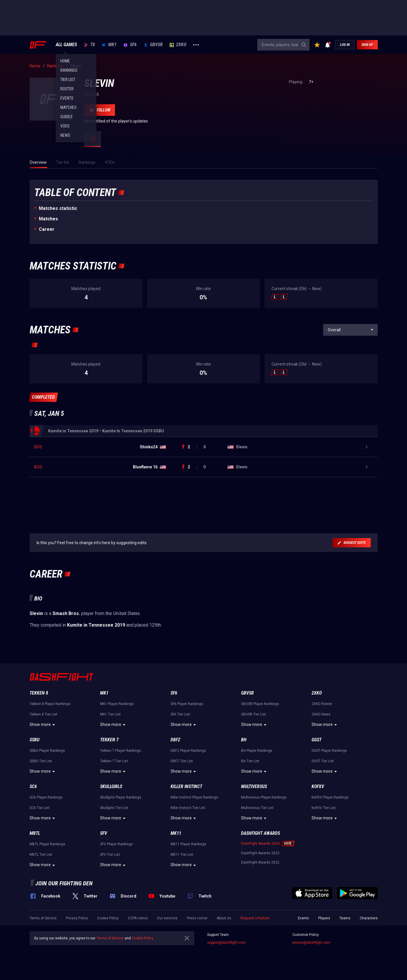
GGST (316, 740)
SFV (104, 833)
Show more (43, 725)
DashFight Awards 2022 (260, 862)
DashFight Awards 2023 (260, 853)
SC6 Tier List (40, 808)
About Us (224, 918)
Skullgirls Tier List (114, 808)
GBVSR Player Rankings (260, 704)
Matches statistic (58, 208)
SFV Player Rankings (116, 844)
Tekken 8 (39, 693)
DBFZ (175, 740)
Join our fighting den (64, 883)
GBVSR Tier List (254, 714)
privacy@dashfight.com (311, 943)
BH (244, 740)
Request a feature (255, 918)
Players (324, 918)
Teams (345, 918)
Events (303, 918)
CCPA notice (138, 918)
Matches (48, 219)
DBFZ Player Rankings (188, 751)
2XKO (178, 45)
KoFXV (318, 786)
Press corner (197, 918)
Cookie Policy (108, 918)
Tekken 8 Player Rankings (50, 704)
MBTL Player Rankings (47, 844)
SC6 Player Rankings (46, 797)
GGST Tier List (323, 761)
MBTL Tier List (41, 855)
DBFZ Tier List (182, 761)
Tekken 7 (109, 740)
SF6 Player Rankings (187, 704)
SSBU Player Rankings (47, 751)
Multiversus (254, 786)
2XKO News (321, 714)
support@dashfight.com (226, 943)
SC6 (33, 786)
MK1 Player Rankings (117, 704)
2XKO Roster (322, 704)
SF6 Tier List (180, 714)
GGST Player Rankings (329, 751)
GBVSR (153, 45)
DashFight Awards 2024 (260, 844)
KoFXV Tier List (324, 808)
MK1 (109, 45)
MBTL (35, 833)
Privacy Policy (77, 918)
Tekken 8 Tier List (44, 714)
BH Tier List (250, 761)
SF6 (130, 45)
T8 (89, 45)
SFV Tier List (110, 855)
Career (47, 229)
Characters (369, 918)
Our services (167, 918)
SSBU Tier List (41, 761)
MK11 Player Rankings (188, 844)
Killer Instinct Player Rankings (194, 797)
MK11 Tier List (182, 855)
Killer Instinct (186, 786)
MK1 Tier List (110, 714)
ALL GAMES (66, 45)
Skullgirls (111, 786)
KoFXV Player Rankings (330, 797)
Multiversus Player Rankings (264, 797)
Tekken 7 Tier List (114, 761)
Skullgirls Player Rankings (121, 797)
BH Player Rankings (257, 751)
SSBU (35, 740)
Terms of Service (43, 918)
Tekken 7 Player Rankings (121, 751)
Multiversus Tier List (257, 808)
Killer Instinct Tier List (188, 808)
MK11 (176, 833)
